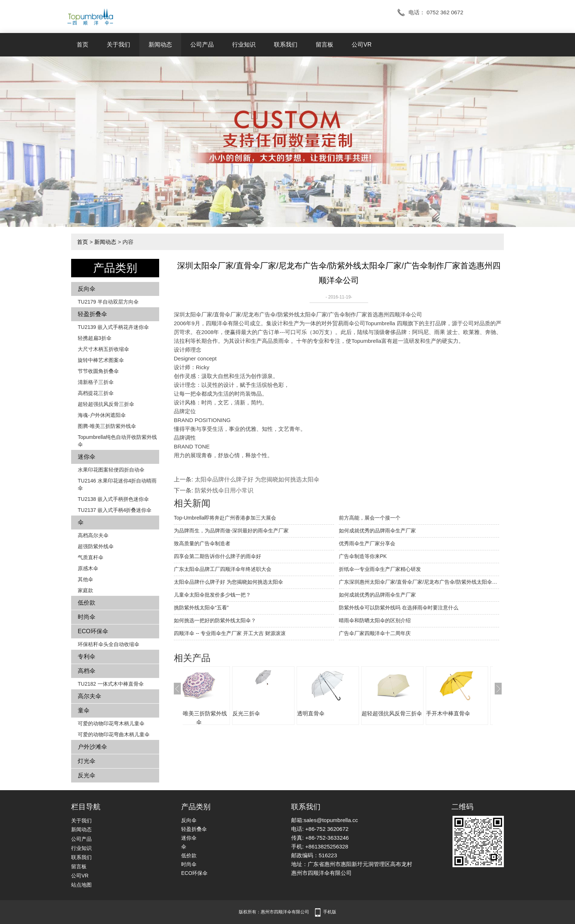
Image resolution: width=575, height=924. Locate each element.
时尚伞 (87, 617)
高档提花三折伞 (96, 393)
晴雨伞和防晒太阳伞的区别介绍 (375, 620)
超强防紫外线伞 (96, 546)
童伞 (84, 710)
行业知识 (244, 45)
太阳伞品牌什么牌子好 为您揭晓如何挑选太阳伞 (257, 479)
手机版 (330, 912)
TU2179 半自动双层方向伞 (108, 302)
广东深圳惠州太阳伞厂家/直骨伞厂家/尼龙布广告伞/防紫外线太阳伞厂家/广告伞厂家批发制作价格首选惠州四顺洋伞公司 (419, 582)
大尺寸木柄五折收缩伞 (103, 349)
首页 (83, 45)
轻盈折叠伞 (92, 314)
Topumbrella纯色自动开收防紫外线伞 (117, 441)
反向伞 (87, 289)
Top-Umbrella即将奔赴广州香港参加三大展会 (225, 518)
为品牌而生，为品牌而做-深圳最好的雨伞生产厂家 (231, 531)
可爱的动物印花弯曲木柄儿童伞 (114, 734)
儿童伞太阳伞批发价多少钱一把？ (212, 595)
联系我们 (286, 45)
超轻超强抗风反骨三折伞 (106, 404)
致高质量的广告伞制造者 (202, 543)
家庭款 (85, 590)
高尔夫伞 (89, 696)
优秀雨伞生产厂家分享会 (367, 543)
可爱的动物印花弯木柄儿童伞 (111, 723)
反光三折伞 (268, 713)
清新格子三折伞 (96, 382)
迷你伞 (87, 457)
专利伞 (87, 657)
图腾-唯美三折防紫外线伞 (107, 426)
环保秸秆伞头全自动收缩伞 (109, 644)
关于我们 (118, 45)
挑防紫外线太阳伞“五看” (201, 608)
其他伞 (85, 579)
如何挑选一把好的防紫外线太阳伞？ (215, 620)
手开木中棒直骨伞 (470, 713)
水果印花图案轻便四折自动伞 (111, 470)
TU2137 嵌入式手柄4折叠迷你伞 (115, 510)
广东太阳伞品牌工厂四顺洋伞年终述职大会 (223, 569)
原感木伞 (88, 568)
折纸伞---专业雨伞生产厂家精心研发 (380, 569)
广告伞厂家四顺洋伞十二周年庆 (375, 633)
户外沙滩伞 (92, 747)
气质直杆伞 (91, 557)
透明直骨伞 (333, 713)
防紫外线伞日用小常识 (224, 490)
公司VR (362, 45)
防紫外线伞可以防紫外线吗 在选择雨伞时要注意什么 (399, 608)
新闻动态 (160, 45)
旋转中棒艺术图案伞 (101, 360)
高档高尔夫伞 (93, 535)
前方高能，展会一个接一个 (370, 518)
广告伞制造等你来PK (363, 556)
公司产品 (202, 45)
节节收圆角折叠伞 (98, 371)
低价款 (87, 603)
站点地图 (81, 885)
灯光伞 (87, 761)
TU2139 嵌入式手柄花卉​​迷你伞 (113, 327)
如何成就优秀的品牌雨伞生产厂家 (377, 531)
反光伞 (87, 775)
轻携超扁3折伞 (95, 338)
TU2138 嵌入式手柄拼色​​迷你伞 (113, 499)
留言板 (325, 45)
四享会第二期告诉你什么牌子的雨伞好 (217, 556)
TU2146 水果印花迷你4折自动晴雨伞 (117, 484)
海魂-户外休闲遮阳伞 (102, 415)
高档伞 (87, 671)
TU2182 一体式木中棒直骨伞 (111, 684)
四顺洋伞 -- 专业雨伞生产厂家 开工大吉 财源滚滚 (230, 633)
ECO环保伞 (93, 631)
